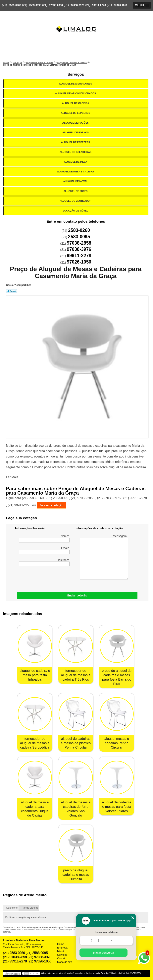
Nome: (44, 538)
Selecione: (12, 908)
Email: (44, 550)
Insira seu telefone (106, 932)
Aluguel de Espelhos (76, 113)
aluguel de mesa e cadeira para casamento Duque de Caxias (35, 809)
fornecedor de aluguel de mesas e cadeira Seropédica (35, 743)
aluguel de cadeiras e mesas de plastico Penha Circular (76, 743)
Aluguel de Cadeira (76, 103)
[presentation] (40, 578)
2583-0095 (35, 5)
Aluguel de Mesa (76, 162)
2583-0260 (15, 5)
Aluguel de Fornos (76, 133)
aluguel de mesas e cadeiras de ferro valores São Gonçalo (76, 809)
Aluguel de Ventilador (76, 201)
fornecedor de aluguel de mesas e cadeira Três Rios (76, 675)
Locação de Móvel (76, 211)
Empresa (62, 948)
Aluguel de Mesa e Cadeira (76, 172)
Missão (61, 951)
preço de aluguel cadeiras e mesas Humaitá (76, 875)
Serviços (76, 74)
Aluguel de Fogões (76, 123)
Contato (62, 958)
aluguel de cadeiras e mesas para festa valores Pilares (117, 807)
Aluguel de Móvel (76, 181)
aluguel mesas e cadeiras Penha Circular (117, 743)
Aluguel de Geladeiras (76, 152)
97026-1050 (120, 5)
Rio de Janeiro (30, 908)
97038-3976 (77, 5)
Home (61, 944)
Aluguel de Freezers (76, 142)
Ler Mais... (13, 477)
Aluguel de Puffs (76, 191)
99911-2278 (99, 5)
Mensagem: (104, 557)
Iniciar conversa (103, 953)
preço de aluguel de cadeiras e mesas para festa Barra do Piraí (117, 677)
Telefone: (44, 562)
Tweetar (11, 291)
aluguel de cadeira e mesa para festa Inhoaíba (35, 675)
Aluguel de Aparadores (76, 84)
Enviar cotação (77, 595)
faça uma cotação (52, 505)
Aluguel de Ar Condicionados (76, 93)
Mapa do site (65, 962)
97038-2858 (56, 5)
